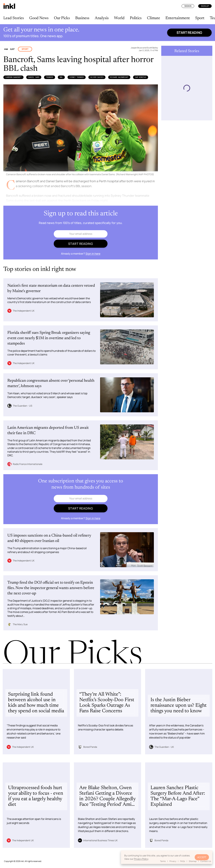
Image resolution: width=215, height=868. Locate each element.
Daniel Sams (34, 77)
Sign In (188, 6)
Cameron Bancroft (13, 77)
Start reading (189, 33)
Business (82, 18)
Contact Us (206, 861)
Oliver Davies (97, 77)
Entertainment (178, 18)
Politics (136, 18)
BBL (61, 77)
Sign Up (205, 6)
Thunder (50, 77)
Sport (200, 18)
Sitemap (193, 861)
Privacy (173, 861)
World (119, 18)
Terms (163, 861)
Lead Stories (14, 18)
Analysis (102, 18)
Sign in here (93, 254)
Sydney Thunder (77, 77)
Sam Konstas (141, 77)
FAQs (182, 861)
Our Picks (62, 18)
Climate (154, 18)
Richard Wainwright (119, 77)
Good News (39, 18)
